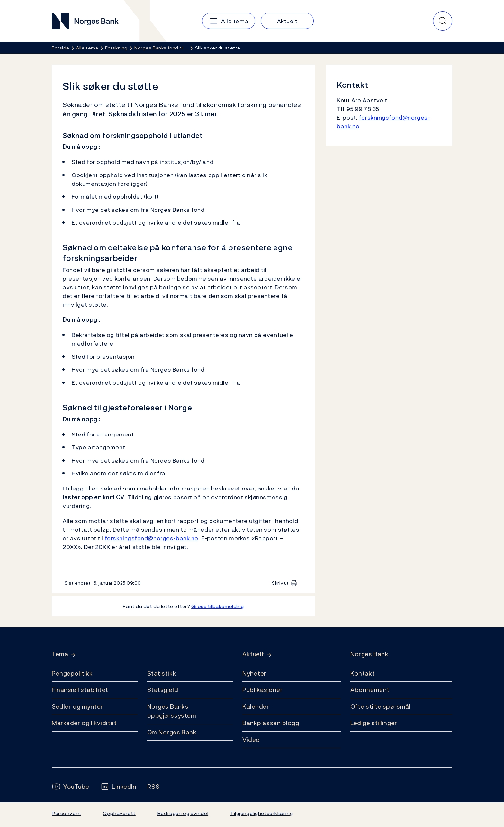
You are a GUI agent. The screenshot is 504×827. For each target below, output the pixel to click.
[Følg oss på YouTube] (71, 787)
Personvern (66, 813)
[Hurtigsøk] (443, 21)
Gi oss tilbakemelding (218, 606)
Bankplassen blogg (271, 723)
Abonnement (370, 690)
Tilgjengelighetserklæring (261, 813)
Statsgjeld (163, 690)
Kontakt (363, 673)
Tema (60, 654)
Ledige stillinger (374, 723)
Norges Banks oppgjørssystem (172, 711)
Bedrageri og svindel (183, 813)
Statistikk (162, 673)
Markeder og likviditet (84, 723)
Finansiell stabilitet (80, 690)
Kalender (256, 706)
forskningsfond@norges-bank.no (152, 538)
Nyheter (254, 673)
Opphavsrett (119, 813)
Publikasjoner (262, 690)
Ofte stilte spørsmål (380, 706)
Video (251, 740)
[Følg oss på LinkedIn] (118, 787)
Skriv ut (280, 583)
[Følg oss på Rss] (153, 787)
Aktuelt (253, 654)
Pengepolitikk (72, 673)
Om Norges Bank (172, 732)
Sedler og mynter (77, 706)
